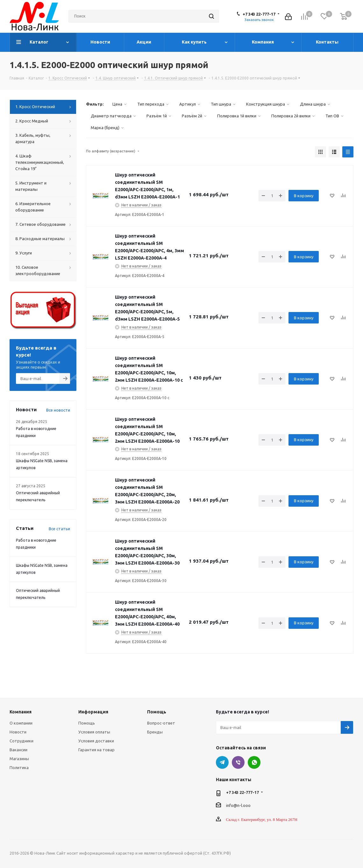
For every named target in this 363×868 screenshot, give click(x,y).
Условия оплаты (94, 732)
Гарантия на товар (96, 750)
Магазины (19, 759)
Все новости (58, 410)
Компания (21, 712)
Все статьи (59, 529)
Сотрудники (21, 741)
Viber (238, 762)
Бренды (155, 732)
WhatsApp (254, 762)
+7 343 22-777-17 (259, 14)
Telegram (222, 762)
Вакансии (18, 750)
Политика (19, 767)
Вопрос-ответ (161, 723)
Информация (93, 712)
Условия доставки (96, 741)
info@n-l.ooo (238, 805)
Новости (18, 732)
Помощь (87, 723)
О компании (21, 723)
